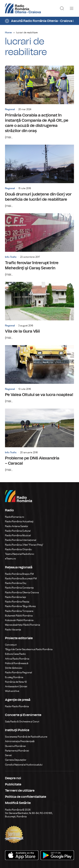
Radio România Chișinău (18, 549)
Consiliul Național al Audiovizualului (24, 765)
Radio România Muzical (18, 535)
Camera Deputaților (16, 760)
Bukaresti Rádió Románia (19, 616)
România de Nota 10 (16, 682)
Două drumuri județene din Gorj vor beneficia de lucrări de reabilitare (39, 176)
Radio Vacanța (13, 630)
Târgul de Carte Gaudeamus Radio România (29, 649)
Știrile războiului (14, 668)
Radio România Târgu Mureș (20, 606)
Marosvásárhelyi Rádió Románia (23, 625)
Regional (10, 109)
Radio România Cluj (16, 583)
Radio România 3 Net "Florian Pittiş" (24, 545)
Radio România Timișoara (19, 611)
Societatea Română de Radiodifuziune (26, 737)
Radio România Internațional (21, 540)
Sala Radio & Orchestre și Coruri (22, 722)
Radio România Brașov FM (19, 574)
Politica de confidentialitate (26, 797)
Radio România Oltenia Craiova (22, 592)
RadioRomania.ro (15, 517)
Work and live (12, 691)
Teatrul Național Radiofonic (20, 554)
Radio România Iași (16, 597)
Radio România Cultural (18, 531)
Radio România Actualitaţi (19, 521)
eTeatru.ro (10, 559)
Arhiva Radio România (17, 659)
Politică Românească (17, 663)
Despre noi (13, 778)
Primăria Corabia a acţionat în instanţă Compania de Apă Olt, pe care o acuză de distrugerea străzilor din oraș (39, 103)
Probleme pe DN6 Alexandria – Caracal (39, 440)
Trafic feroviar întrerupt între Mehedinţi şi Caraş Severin (39, 245)
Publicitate (13, 784)
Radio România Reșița (17, 602)
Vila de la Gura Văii (39, 311)
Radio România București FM (21, 579)
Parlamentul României (17, 751)
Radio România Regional (18, 672)
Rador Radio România (17, 706)
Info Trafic (11, 257)
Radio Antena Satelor (17, 526)
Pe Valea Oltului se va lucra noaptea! (39, 374)
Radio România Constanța (19, 588)
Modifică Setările (18, 803)
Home (8, 33)
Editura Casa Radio (15, 654)
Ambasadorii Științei (16, 686)
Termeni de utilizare (20, 791)
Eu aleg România (14, 677)
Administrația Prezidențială (20, 741)
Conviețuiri (11, 645)
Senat (8, 755)
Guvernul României (15, 746)
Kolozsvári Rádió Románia (19, 620)
